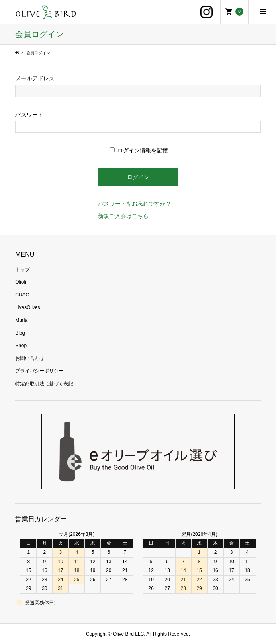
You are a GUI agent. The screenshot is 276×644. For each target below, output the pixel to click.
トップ (22, 270)
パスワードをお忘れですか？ (135, 204)
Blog (20, 333)
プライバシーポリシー (39, 371)
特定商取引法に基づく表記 (44, 384)
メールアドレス (35, 78)
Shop (21, 346)
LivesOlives (28, 307)
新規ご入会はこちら (123, 216)
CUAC (22, 295)
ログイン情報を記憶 (139, 150)
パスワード (29, 115)
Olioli (21, 282)
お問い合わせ (30, 358)
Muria (21, 320)
